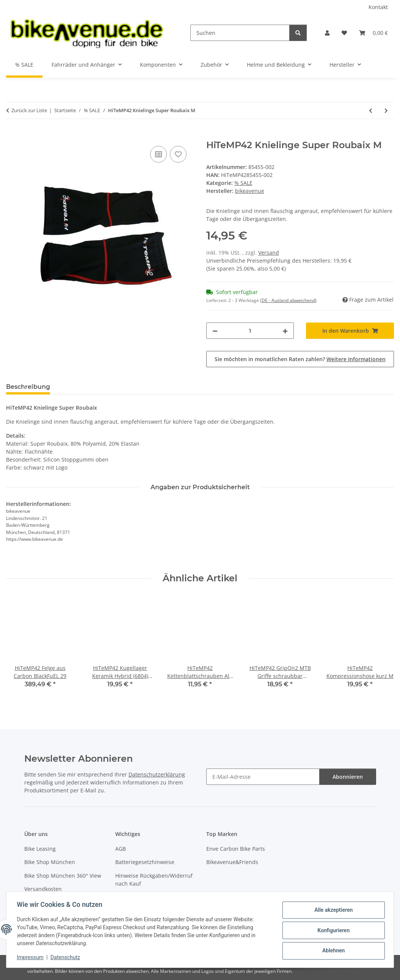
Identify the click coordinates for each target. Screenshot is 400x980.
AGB (121, 849)
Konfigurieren (332, 930)
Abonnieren (348, 777)
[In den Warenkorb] (12, 136)
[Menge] (250, 331)
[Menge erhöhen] (285, 331)
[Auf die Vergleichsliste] (158, 154)
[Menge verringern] (215, 331)
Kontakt (378, 7)
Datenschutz (67, 957)
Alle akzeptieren (332, 911)
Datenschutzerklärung (157, 774)
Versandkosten (43, 889)
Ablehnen (332, 950)
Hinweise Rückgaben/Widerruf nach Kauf (154, 880)
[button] (327, 33)
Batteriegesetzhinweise (145, 862)
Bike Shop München (50, 862)
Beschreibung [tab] (28, 387)
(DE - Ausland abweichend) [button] (288, 300)
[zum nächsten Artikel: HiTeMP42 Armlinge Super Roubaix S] (386, 110)
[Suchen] (240, 33)
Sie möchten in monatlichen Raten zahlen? (300, 359)
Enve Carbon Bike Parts (236, 849)
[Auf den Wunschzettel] (178, 154)
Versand (269, 253)
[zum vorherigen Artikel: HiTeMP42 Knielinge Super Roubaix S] (371, 110)
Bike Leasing (40, 849)
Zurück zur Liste (29, 110)
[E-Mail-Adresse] (263, 777)
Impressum (32, 957)
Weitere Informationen (356, 359)
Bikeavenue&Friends (232, 862)
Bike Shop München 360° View (63, 876)
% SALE (243, 183)
